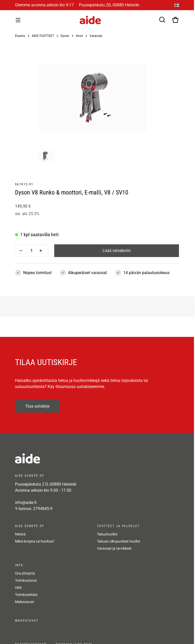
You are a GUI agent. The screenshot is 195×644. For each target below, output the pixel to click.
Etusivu (20, 36)
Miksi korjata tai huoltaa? (35, 541)
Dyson (65, 36)
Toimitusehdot (26, 595)
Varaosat (96, 36)
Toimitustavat (26, 580)
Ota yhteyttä (25, 573)
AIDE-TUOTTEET (43, 36)
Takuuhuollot (107, 534)
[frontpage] (61, 458)
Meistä (20, 534)
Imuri (79, 36)
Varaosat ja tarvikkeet (114, 548)
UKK (18, 588)
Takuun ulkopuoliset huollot (119, 541)
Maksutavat (25, 602)
